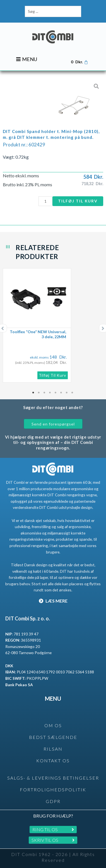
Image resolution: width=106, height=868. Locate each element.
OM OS (53, 725)
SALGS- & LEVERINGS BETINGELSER (53, 778)
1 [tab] (33, 393)
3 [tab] (45, 393)
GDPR (53, 801)
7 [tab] (67, 393)
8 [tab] (73, 393)
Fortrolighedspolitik (53, 790)
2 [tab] (39, 393)
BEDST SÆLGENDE (53, 737)
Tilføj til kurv (78, 201)
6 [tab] (61, 393)
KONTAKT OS (53, 761)
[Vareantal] (45, 201)
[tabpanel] (53, 325)
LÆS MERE (53, 601)
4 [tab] (50, 393)
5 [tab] (56, 393)
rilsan (53, 749)
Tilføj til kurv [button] (53, 375)
